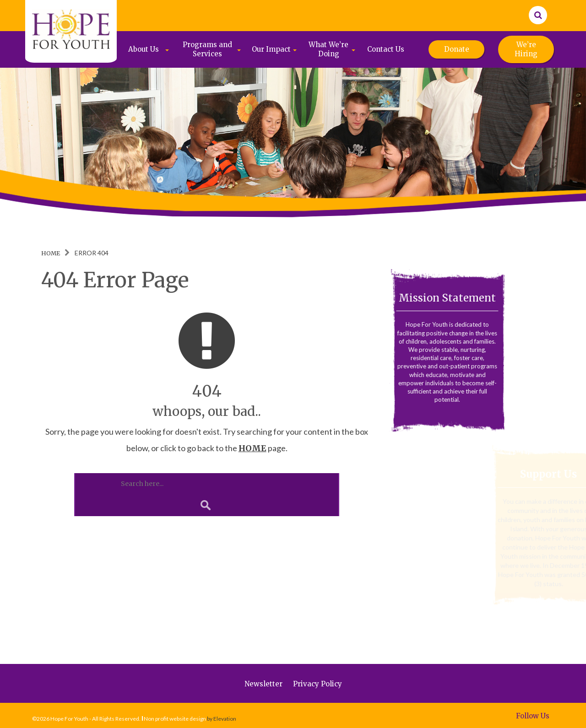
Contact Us (386, 49)
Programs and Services (207, 49)
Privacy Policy (317, 684)
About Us (144, 49)
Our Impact (271, 49)
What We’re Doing (328, 49)
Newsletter (263, 684)
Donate (457, 49)
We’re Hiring (526, 49)
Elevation (225, 719)
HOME (252, 448)
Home (51, 253)
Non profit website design (175, 719)
